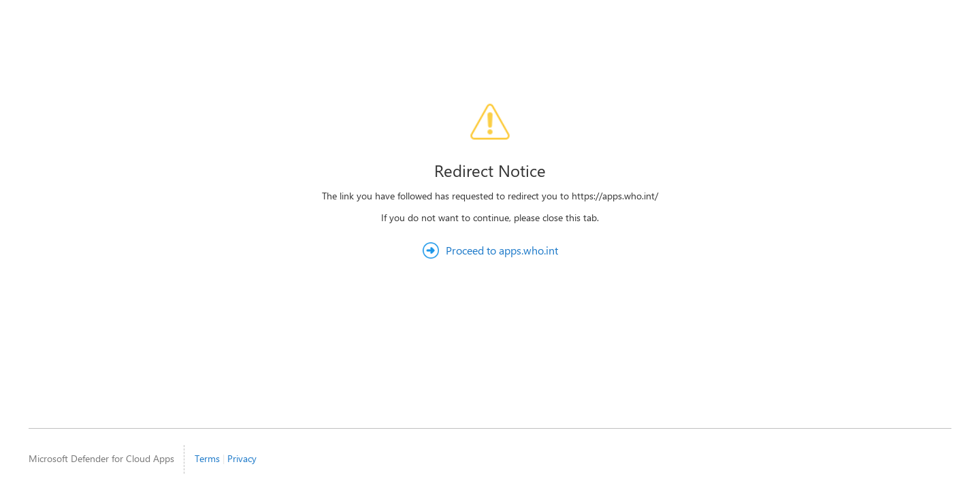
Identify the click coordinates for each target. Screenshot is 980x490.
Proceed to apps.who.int (502, 250)
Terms (207, 458)
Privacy (242, 458)
